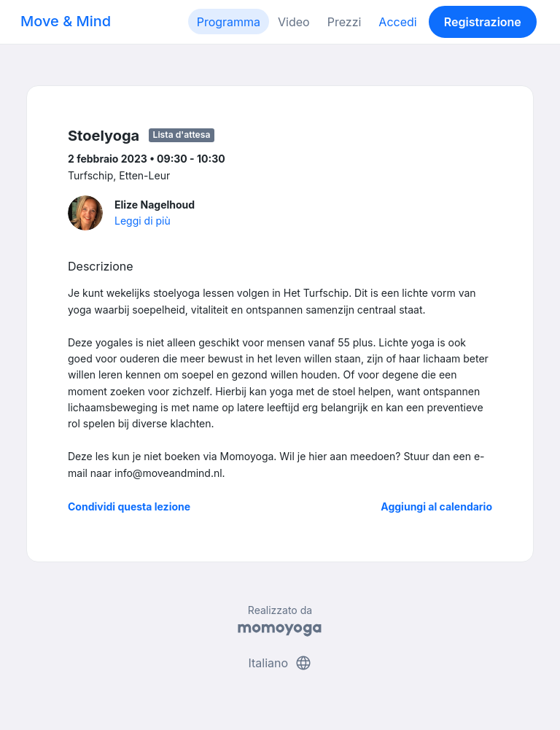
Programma (229, 22)
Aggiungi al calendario (436, 506)
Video (294, 22)
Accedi (397, 22)
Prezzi (345, 22)
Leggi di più (143, 221)
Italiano (280, 663)
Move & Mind (66, 21)
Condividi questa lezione (129, 506)
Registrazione (483, 22)
